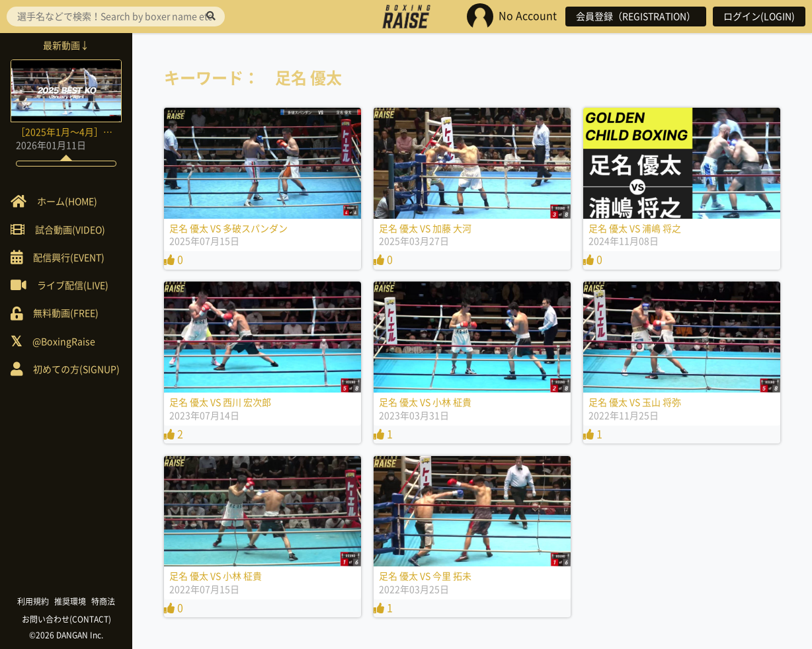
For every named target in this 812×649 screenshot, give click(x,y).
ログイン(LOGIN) (759, 17)
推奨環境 (70, 601)
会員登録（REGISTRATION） (636, 17)
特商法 (103, 601)
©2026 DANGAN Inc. (66, 635)
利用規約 (33, 601)
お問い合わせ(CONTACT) (66, 619)
